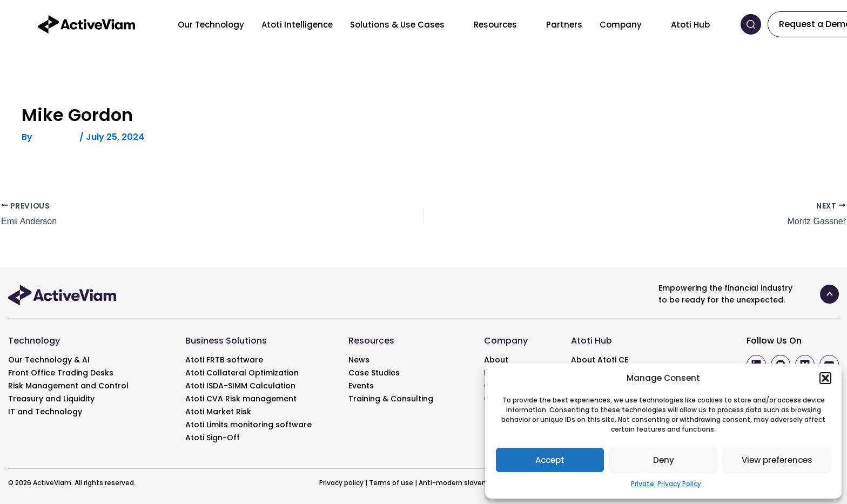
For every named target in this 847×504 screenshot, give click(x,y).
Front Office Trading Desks (61, 373)
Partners (564, 25)
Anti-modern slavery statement (473, 483)
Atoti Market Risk (218, 412)
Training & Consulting (391, 399)
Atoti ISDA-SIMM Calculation (240, 386)
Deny (664, 460)
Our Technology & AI (49, 360)
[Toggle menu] (453, 24)
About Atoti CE (600, 360)
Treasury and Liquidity (51, 399)
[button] (825, 378)
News (359, 360)
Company (621, 25)
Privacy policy (341, 483)
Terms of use (391, 483)
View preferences (777, 460)
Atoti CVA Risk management (241, 399)
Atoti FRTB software (224, 360)
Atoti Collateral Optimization (242, 373)
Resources (495, 25)
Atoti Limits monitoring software (248, 425)
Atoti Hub (690, 25)
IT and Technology (45, 412)
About (496, 360)
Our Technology (211, 25)
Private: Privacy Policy (666, 484)
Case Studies (374, 373)
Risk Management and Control (68, 386)
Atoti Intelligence (297, 25)
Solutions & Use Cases (397, 25)
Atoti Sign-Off (213, 438)
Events (361, 386)
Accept (550, 460)
